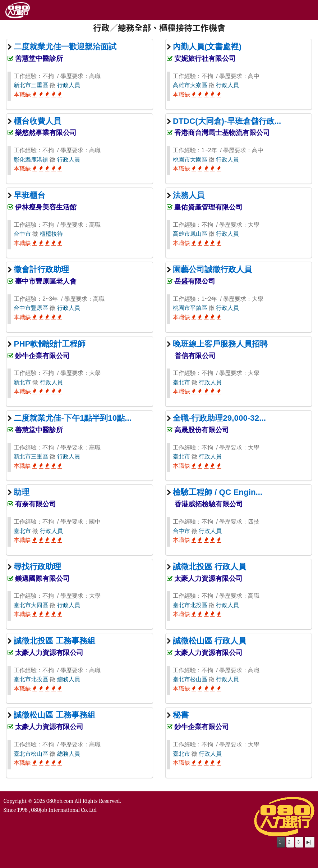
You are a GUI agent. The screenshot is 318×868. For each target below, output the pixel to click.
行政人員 (69, 85)
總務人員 (69, 679)
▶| (309, 842)
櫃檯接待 (51, 234)
